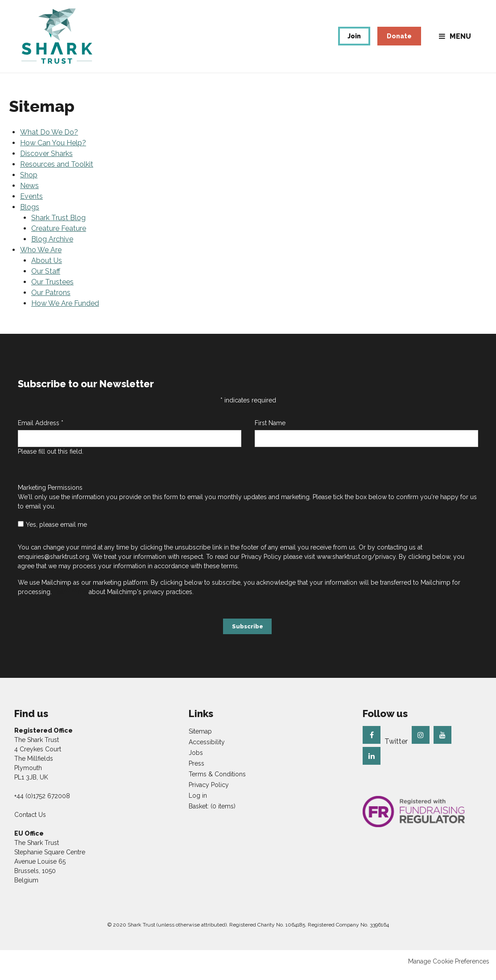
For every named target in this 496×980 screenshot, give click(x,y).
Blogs (30, 215)
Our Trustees (52, 290)
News (29, 194)
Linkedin (372, 763)
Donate (399, 41)
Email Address (41, 432)
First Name (270, 432)
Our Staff (46, 280)
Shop (29, 183)
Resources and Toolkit (57, 173)
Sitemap (200, 738)
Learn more (70, 601)
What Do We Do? (49, 141)
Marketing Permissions (50, 496)
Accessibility (207, 749)
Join (354, 41)
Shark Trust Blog (58, 226)
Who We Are (41, 258)
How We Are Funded (65, 312)
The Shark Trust (62, 41)
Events (31, 205)
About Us (47, 269)
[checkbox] (21, 533)
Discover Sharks (46, 162)
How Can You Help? (53, 151)
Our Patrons (51, 301)
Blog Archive (52, 248)
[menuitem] (212, 813)
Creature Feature (59, 237)
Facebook (372, 742)
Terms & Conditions (217, 781)
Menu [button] (460, 41)
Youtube (442, 742)
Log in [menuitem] (198, 803)
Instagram (421, 742)
